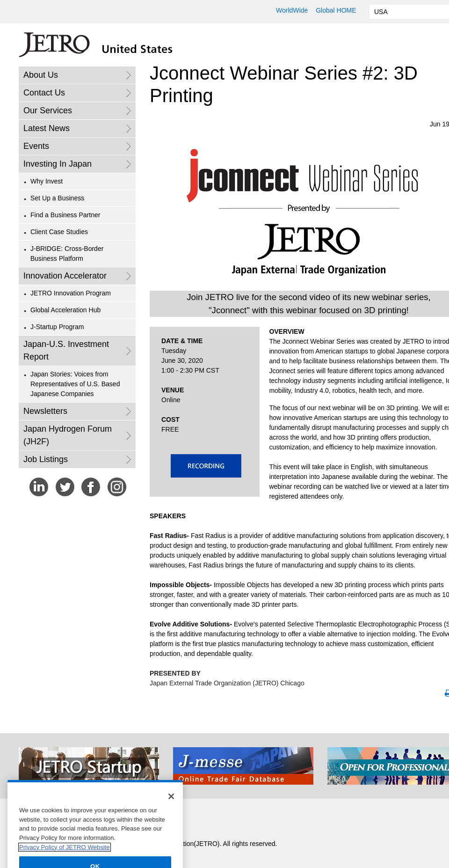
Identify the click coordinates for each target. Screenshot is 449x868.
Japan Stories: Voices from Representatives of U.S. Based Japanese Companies (75, 384)
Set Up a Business (57, 198)
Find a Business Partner (65, 215)
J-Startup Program (57, 327)
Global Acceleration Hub (65, 310)
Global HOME (336, 10)
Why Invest (47, 181)
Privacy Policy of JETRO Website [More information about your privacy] (65, 857)
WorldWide (292, 10)
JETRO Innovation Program (71, 293)
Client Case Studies (59, 232)
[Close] (171, 806)
